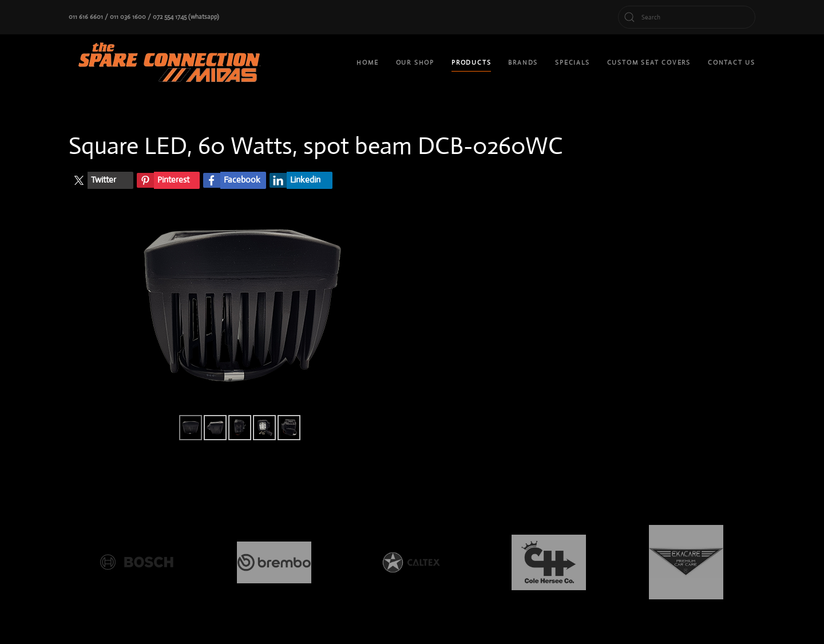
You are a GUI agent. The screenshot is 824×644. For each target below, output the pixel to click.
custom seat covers (649, 62)
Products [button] (471, 62)
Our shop (415, 62)
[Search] (687, 17)
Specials (572, 62)
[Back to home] (172, 63)
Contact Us (732, 62)
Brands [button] (523, 62)
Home (367, 62)
